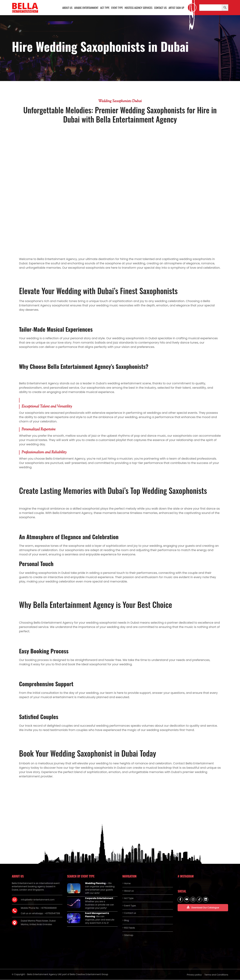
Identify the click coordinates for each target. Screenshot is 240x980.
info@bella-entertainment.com (38, 900)
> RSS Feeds (129, 928)
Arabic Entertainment (86, 8)
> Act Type (128, 898)
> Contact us (129, 913)
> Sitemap (128, 935)
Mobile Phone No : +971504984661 (39, 908)
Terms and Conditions (216, 975)
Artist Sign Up (176, 8)
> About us (128, 891)
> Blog (126, 921)
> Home (126, 884)
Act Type (105, 8)
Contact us (160, 8)
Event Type (117, 8)
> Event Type (129, 906)
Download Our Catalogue (203, 907)
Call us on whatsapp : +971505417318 (40, 914)
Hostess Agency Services (138, 8)
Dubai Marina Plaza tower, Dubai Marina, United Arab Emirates (38, 923)
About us (67, 8)
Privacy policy (194, 975)
